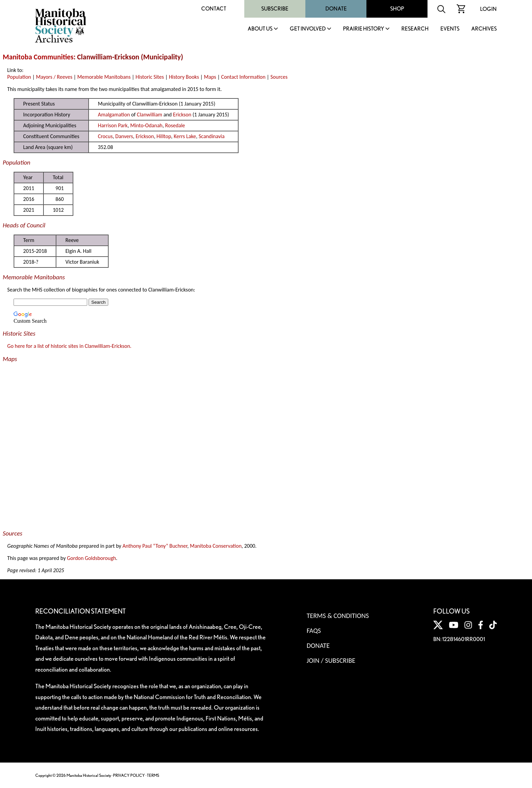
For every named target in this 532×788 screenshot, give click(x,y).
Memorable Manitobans (104, 77)
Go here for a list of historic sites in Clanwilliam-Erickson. (69, 346)
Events (450, 29)
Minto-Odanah (146, 125)
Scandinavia (212, 136)
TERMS (153, 775)
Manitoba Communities (38, 57)
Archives (484, 29)
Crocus (105, 136)
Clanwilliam (149, 115)
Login (488, 9)
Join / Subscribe (331, 660)
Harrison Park (113, 125)
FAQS (314, 631)
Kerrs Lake (185, 136)
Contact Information (243, 77)
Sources (279, 77)
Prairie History (364, 29)
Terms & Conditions (338, 616)
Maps (210, 77)
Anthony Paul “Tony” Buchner (155, 546)
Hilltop (164, 136)
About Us (260, 29)
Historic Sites (150, 77)
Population (19, 77)
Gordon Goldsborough (91, 558)
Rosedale (175, 125)
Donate (336, 9)
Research (415, 29)
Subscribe (275, 9)
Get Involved (308, 29)
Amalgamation (114, 115)
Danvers (124, 136)
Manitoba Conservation (216, 546)
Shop (397, 9)
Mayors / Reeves (54, 77)
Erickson (182, 115)
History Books (184, 77)
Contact (214, 9)
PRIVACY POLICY (129, 775)
